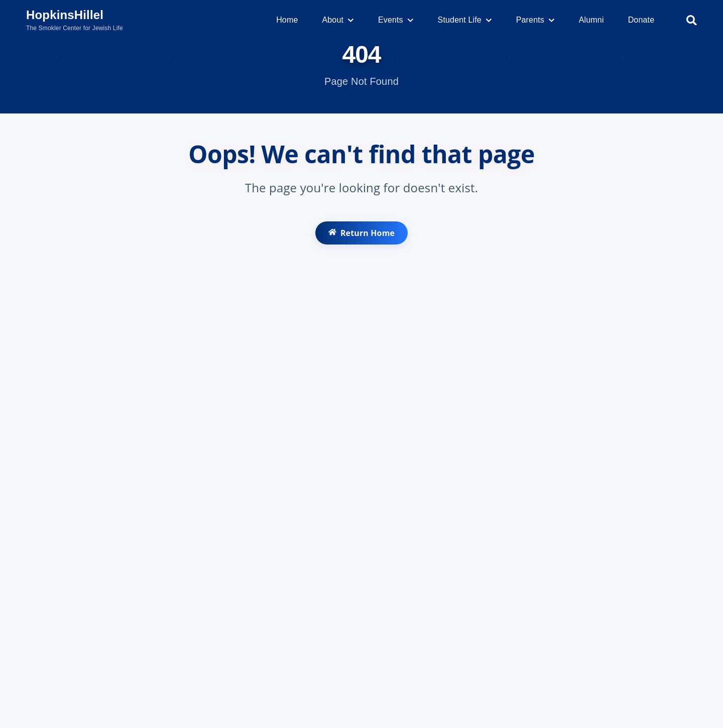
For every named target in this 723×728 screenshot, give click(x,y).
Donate (641, 20)
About (338, 20)
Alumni (591, 20)
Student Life (465, 20)
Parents (535, 20)
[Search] (692, 20)
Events (396, 20)
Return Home (361, 236)
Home (287, 20)
